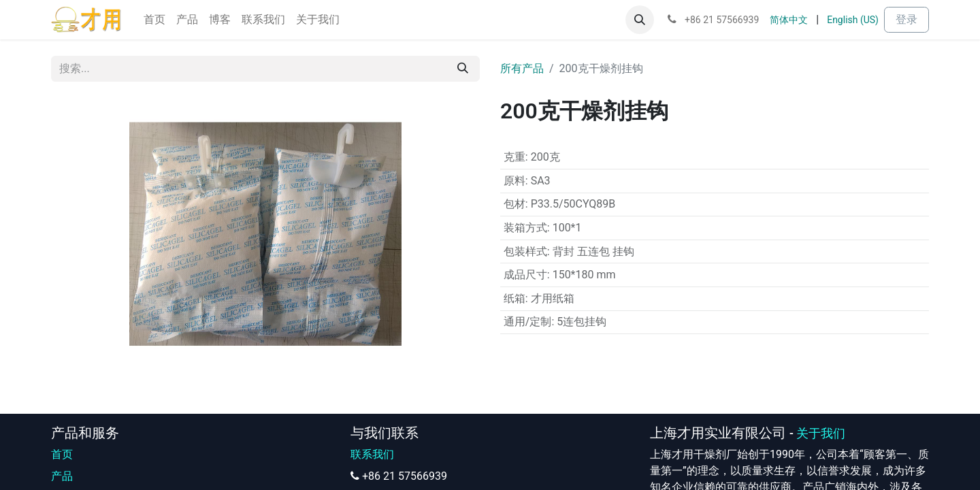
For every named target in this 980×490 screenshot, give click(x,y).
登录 (906, 19)
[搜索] (463, 69)
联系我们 (372, 454)
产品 (62, 476)
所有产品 (522, 68)
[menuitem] (154, 20)
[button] (640, 20)
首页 (62, 454)
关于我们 (821, 434)
